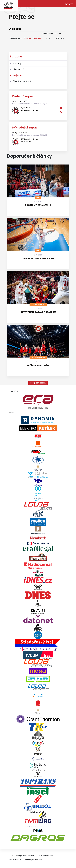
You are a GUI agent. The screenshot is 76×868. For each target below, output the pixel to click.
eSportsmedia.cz (47, 856)
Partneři (28, 860)
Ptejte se (27, 38)
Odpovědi (37, 38)
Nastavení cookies (16, 860)
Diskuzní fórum (20, 69)
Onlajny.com (37, 860)
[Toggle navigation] (68, 3)
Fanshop (17, 63)
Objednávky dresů (22, 81)
